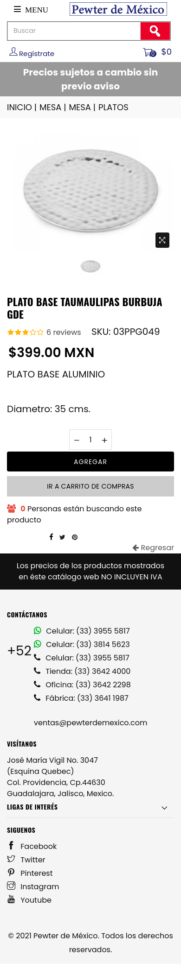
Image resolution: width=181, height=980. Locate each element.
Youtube (29, 900)
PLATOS (113, 107)
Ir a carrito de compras (90, 486)
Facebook (32, 846)
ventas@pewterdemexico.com (90, 723)
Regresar (153, 548)
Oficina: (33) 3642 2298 (82, 685)
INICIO (23, 107)
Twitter (26, 860)
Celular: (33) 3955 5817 (82, 631)
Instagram (33, 887)
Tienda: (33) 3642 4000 (82, 671)
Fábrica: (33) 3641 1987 (81, 698)
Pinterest (30, 873)
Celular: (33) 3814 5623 (82, 644)
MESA (53, 107)
